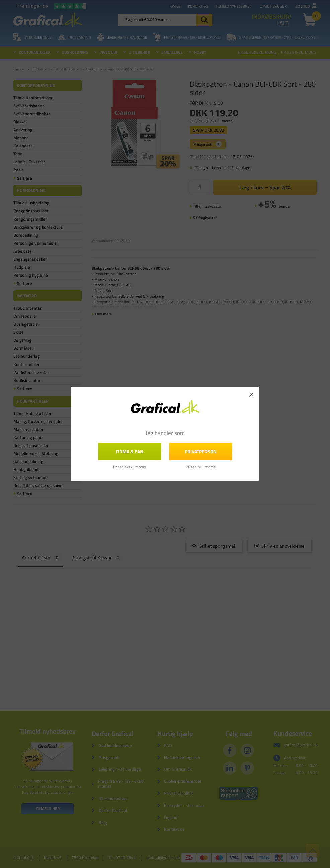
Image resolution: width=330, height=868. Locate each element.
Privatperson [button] (201, 452)
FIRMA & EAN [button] (130, 452)
